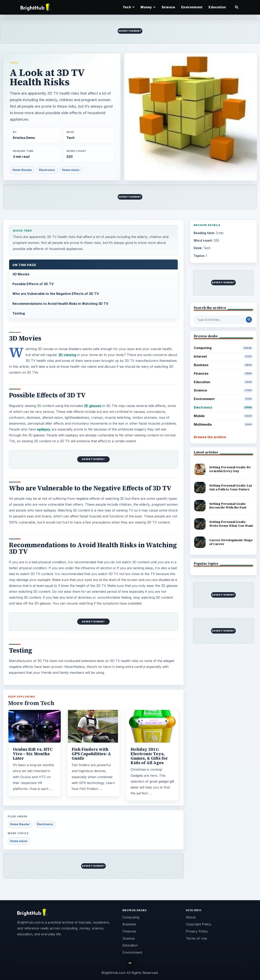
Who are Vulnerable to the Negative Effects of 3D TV (56, 294)
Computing (224, 348)
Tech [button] (129, 7)
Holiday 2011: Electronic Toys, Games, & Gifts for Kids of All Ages (149, 756)
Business (224, 365)
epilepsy (44, 429)
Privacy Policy (197, 931)
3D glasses (93, 406)
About (191, 917)
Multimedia (224, 425)
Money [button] (148, 7)
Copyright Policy (199, 924)
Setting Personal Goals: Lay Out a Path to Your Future (231, 487)
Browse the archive (210, 437)
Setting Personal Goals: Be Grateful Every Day (230, 469)
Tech (14, 63)
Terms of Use (196, 938)
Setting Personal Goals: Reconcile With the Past (228, 506)
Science (168, 7)
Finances (224, 374)
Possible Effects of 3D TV (33, 284)
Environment (192, 7)
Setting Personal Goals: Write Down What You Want (231, 524)
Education (217, 7)
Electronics (47, 170)
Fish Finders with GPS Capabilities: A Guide (91, 754)
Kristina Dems (24, 138)
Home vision (71, 170)
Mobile (224, 416)
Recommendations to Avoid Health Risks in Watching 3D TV (60, 304)
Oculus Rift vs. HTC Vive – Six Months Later (33, 754)
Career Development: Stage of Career (231, 542)
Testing (19, 313)
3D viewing (67, 355)
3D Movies (21, 274)
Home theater (22, 170)
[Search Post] (249, 320)
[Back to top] (130, 963)
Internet (224, 356)
